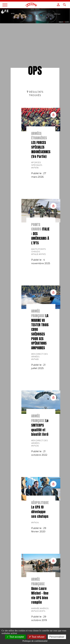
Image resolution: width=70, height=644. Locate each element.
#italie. (35, 254)
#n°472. (42, 254)
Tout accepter (15, 637)
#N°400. (35, 611)
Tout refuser (37, 637)
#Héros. (45, 608)
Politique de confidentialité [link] (35, 641)
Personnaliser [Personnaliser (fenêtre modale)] (57, 637)
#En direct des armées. (40, 355)
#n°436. (35, 446)
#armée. (36, 608)
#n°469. (35, 359)
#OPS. (43, 611)
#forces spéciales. (37, 164)
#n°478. (35, 168)
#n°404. (35, 523)
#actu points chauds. (39, 250)
